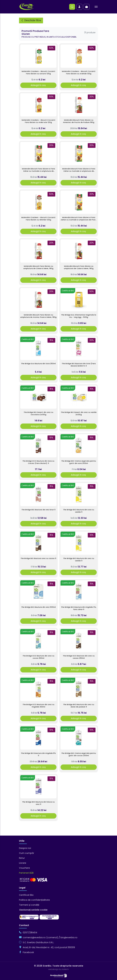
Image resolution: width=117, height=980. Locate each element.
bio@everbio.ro (69, 937)
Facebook (28, 952)
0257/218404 (30, 933)
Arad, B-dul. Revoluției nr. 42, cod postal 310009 (49, 947)
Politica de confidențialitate (34, 900)
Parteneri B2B (26, 873)
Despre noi (25, 848)
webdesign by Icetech (58, 969)
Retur (22, 858)
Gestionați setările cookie (33, 910)
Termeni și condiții (29, 905)
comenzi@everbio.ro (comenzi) (40, 937)
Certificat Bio (26, 895)
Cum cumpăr (27, 853)
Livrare (23, 863)
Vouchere (24, 868)
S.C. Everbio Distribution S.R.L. (38, 942)
